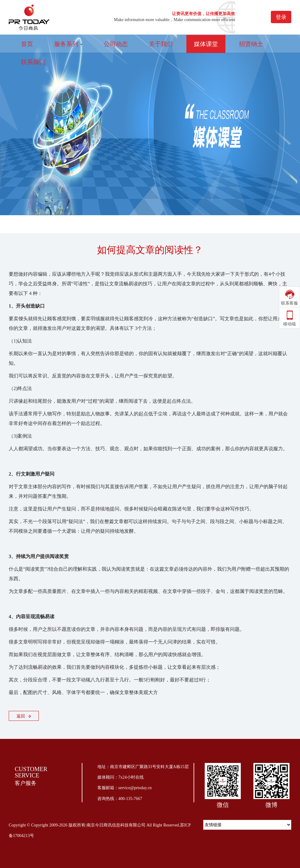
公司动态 (116, 44)
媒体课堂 (206, 44)
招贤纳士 (251, 44)
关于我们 (161, 44)
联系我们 (33, 62)
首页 (27, 44)
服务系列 (68, 44)
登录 (281, 17)
